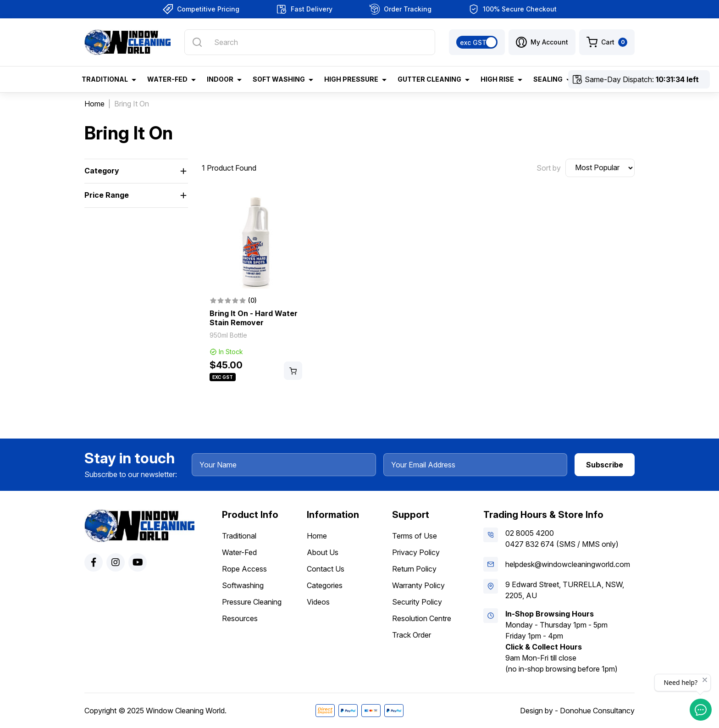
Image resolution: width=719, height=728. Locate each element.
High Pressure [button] (351, 79)
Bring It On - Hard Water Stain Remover (254, 318)
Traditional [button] (105, 79)
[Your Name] (284, 465)
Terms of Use (415, 536)
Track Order (412, 635)
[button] (542, 42)
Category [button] (102, 171)
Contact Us (326, 569)
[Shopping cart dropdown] (607, 42)
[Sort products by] (600, 168)
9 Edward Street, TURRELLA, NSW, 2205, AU (565, 590)
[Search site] (197, 42)
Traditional (239, 536)
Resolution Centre (422, 618)
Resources (240, 618)
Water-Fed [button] (167, 79)
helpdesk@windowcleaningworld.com (568, 564)
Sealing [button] (548, 79)
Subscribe (605, 465)
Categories (325, 585)
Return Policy (414, 569)
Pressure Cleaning (252, 602)
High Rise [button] (497, 79)
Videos (318, 602)
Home (317, 536)
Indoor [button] (220, 79)
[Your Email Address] (476, 465)
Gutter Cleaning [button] (429, 79)
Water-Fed (239, 552)
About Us (323, 552)
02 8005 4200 (530, 533)
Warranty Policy (418, 585)
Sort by (549, 168)
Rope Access (244, 569)
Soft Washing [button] (279, 79)
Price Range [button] (107, 195)
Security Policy (417, 602)
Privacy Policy (416, 552)
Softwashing (243, 585)
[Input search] (310, 42)
